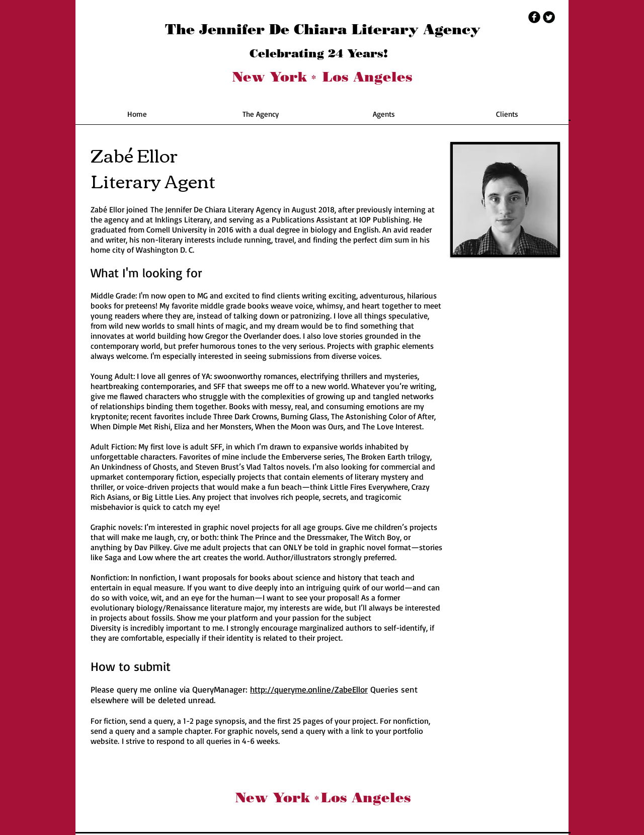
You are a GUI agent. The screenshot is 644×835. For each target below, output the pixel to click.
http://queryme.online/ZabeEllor (309, 689)
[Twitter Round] (549, 17)
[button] (260, 118)
